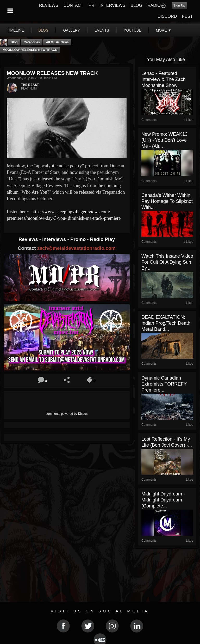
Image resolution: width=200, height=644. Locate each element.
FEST (187, 16)
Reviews (29, 239)
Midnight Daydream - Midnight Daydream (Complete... (163, 500)
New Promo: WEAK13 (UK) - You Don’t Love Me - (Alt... (164, 140)
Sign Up (179, 5)
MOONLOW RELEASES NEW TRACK (30, 50)
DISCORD (167, 16)
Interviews (55, 239)
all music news (57, 42)
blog (44, 30)
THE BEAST (30, 85)
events (102, 30)
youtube (133, 30)
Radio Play (102, 239)
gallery (71, 30)
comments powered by (67, 414)
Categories (32, 42)
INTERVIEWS (112, 5)
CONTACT (73, 5)
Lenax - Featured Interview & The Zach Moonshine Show (164, 79)
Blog (14, 42)
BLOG (136, 5)
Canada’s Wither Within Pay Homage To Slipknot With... (167, 201)
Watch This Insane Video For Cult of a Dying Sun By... (167, 262)
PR (91, 5)
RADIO (154, 5)
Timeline (15, 30)
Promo (79, 239)
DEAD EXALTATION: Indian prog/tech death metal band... (166, 323)
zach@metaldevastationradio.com (76, 248)
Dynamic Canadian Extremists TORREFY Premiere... (164, 384)
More (164, 30)
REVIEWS (49, 5)
